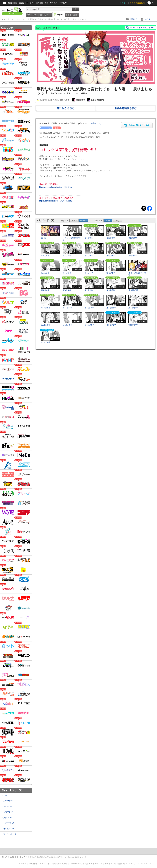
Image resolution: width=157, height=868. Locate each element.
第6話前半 (45, 273)
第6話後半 (67, 273)
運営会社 (23, 864)
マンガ (60, 15)
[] (96, 123)
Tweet (144, 208)
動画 (10, 3)
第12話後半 (133, 308)
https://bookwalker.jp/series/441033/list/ (56, 187)
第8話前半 (45, 290)
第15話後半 (46, 342)
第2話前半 (89, 238)
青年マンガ (8, 806)
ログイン (124, 3)
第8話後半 (67, 290)
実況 (47, 3)
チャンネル (31, 3)
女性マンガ (8, 818)
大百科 (40, 3)
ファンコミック (10, 834)
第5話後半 (133, 256)
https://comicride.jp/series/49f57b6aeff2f (56, 201)
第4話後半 (89, 256)
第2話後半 (111, 238)
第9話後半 (111, 290)
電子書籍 (73, 15)
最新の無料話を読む (126, 108)
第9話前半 (89, 290)
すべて (6, 795)
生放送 (22, 3)
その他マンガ (9, 829)
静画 (15, 3)
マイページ (149, 19)
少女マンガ (8, 812)
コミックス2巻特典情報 (137, 274)
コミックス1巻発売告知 (72, 239)
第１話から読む (66, 108)
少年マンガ (8, 801)
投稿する (134, 19)
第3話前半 (133, 238)
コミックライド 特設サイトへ (142, 28)
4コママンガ (9, 823)
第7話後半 (111, 273)
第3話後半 (45, 256)
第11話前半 (67, 308)
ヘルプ (42, 864)
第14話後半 (111, 325)
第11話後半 (89, 308)
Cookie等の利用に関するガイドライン (86, 864)
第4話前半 (67, 256)
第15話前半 (133, 325)
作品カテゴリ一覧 (12, 790)
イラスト (47, 15)
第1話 (43, 238)
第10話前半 (133, 290)
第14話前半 (89, 325)
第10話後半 (46, 308)
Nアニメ (54, 3)
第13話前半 (46, 325)
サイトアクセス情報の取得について (120, 864)
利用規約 (33, 864)
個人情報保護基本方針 (58, 864)
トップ (33, 15)
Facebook (150, 208)
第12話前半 (111, 308)
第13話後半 (67, 325)
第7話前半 (89, 273)
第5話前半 (111, 256)
